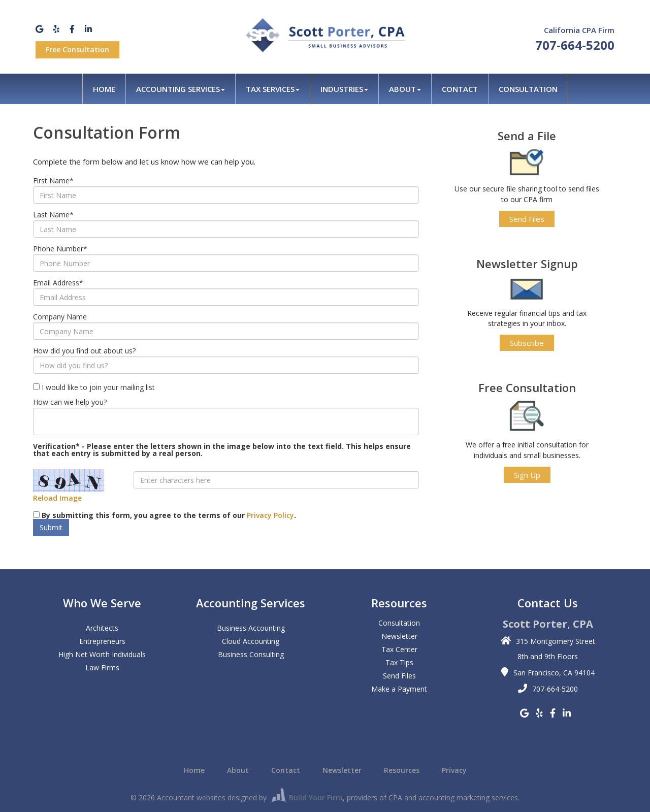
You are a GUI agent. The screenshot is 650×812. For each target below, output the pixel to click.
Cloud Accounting (251, 641)
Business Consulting (251, 654)
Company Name (60, 317)
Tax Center (399, 649)
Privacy (454, 770)
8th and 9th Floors (548, 656)
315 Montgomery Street (556, 641)
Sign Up (527, 475)
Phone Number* (60, 249)
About (405, 89)
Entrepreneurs (102, 641)
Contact (460, 89)
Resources (402, 770)
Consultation (528, 89)
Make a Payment (399, 689)
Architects (102, 628)
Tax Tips (399, 662)
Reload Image (57, 498)
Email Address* (58, 283)
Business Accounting (251, 628)
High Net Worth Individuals (102, 654)
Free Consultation (77, 50)
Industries (344, 89)
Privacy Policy (270, 515)
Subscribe (527, 343)
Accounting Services (181, 89)
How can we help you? (70, 402)
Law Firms (102, 668)
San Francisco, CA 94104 (554, 673)
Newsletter (399, 636)
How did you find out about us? (84, 351)
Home (104, 89)
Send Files (527, 219)
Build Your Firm (306, 798)
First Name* (53, 181)
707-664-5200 (575, 45)
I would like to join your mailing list (98, 387)
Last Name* (53, 215)
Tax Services (273, 89)
